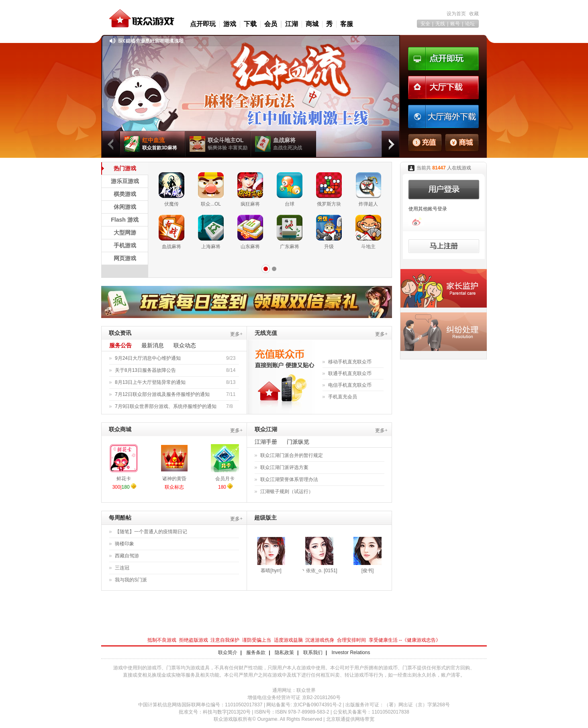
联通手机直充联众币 (350, 373)
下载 (250, 24)
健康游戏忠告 (421, 640)
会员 (271, 24)
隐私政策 (284, 653)
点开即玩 (203, 24)
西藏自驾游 (127, 556)
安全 (425, 24)
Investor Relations (351, 653)
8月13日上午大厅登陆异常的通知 (150, 382)
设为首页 (456, 14)
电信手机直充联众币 (350, 385)
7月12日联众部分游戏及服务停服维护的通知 (162, 394)
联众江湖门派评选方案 (284, 467)
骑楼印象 (125, 544)
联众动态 (185, 345)
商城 (312, 24)
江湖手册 (266, 442)
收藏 (474, 14)
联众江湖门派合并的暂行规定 (292, 455)
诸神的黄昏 (174, 479)
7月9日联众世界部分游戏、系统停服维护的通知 (166, 406)
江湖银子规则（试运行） (287, 491)
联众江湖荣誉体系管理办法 (289, 479)
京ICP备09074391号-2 (317, 705)
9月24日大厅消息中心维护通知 (148, 358)
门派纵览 (298, 442)
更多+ (236, 334)
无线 (440, 24)
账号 (455, 24)
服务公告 (120, 345)
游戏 (230, 24)
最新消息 (153, 345)
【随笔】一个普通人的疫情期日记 (151, 532)
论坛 (470, 24)
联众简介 (228, 653)
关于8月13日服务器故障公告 (145, 370)
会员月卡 (225, 479)
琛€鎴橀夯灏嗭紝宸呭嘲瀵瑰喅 (151, 41)
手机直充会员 (343, 397)
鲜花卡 (124, 479)
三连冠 (122, 568)
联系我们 (313, 653)
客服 (347, 24)
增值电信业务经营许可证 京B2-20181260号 (294, 697)
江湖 (292, 24)
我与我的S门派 (131, 580)
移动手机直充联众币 (350, 362)
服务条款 (256, 653)
